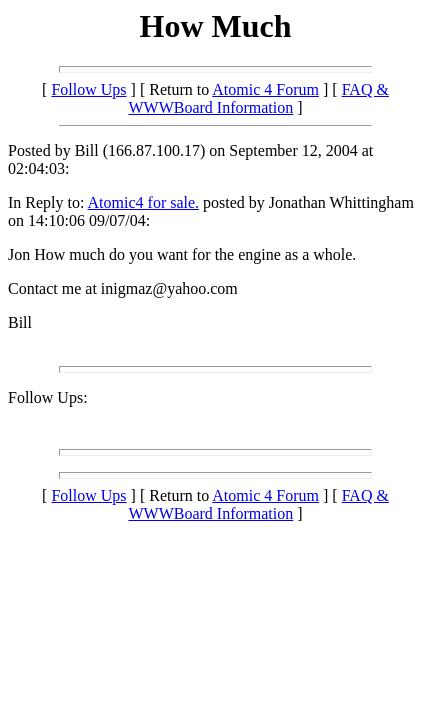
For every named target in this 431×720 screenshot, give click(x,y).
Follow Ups (88, 89)
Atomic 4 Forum (265, 89)
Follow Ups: (48, 397)
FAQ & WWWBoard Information (258, 98)
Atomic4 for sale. (144, 202)
